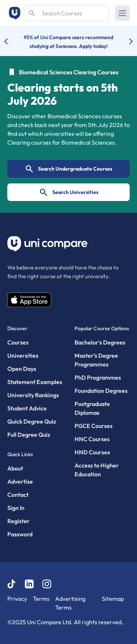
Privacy (17, 599)
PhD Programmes (98, 377)
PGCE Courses (94, 426)
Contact (18, 495)
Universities (23, 355)
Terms (41, 599)
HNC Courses (92, 439)
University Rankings (33, 395)
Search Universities (69, 192)
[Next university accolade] (125, 41)
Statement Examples (35, 382)
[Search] (66, 13)
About (15, 468)
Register (18, 521)
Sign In (16, 508)
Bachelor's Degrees (100, 342)
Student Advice (27, 408)
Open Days (22, 369)
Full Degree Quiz (29, 435)
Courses (18, 342)
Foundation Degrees (101, 391)
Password (20, 534)
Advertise (20, 481)
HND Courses (92, 452)
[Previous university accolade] (12, 41)
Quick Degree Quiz (32, 421)
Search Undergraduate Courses (68, 169)
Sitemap (113, 599)
